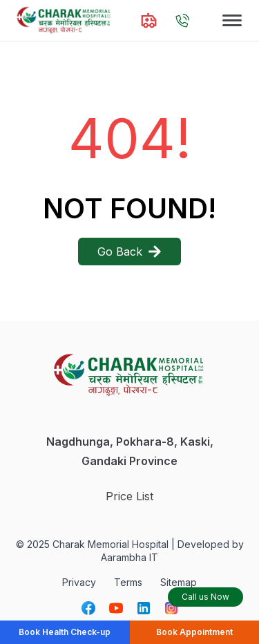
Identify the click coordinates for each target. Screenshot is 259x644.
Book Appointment (194, 632)
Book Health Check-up (65, 632)
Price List (129, 496)
